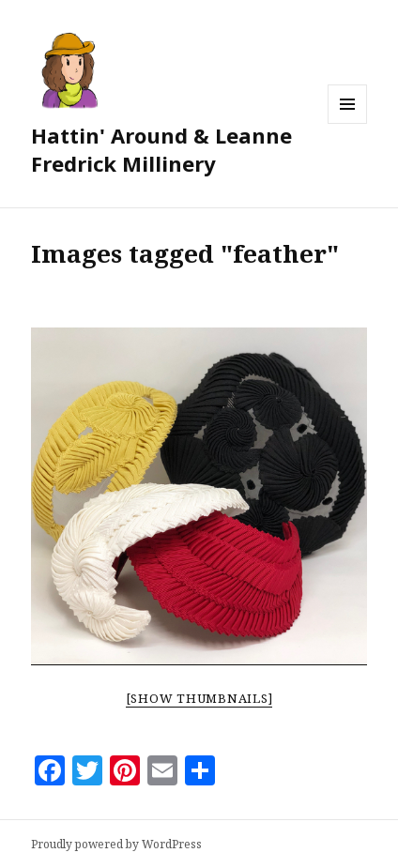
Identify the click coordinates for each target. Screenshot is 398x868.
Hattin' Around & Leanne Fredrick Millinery (161, 149)
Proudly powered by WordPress (116, 844)
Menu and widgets (348, 123)
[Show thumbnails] (199, 698)
